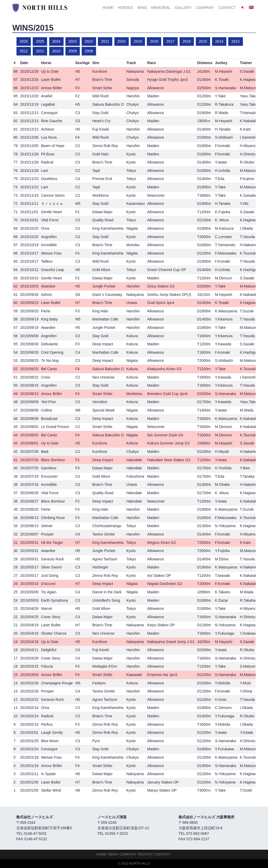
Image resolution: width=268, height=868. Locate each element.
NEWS (113, 854)
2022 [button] (89, 41)
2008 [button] (89, 51)
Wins (142, 8)
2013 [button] (235, 41)
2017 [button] (170, 41)
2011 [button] (40, 51)
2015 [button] (203, 41)
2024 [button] (56, 41)
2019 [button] (138, 41)
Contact (227, 8)
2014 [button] (219, 41)
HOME (108, 8)
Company (205, 8)
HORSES (125, 8)
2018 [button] (154, 41)
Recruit (145, 854)
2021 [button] (105, 41)
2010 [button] (56, 51)
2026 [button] (24, 41)
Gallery (183, 8)
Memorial (161, 8)
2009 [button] (73, 51)
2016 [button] (187, 41)
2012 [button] (24, 51)
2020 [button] (122, 41)
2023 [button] (73, 41)
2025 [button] (40, 41)
